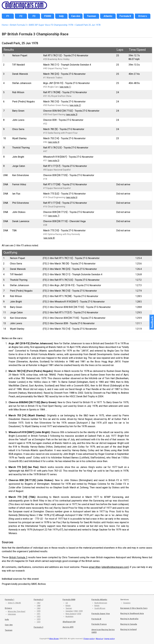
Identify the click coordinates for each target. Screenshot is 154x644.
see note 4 (54, 142)
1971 (38, 614)
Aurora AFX (68, 627)
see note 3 (72, 115)
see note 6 (72, 197)
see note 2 (75, 105)
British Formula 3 (18, 557)
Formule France (99, 624)
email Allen (95, 567)
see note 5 (54, 161)
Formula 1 (10, 600)
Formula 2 (38, 600)
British (68, 606)
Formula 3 (38, 627)
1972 (38, 616)
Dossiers (127, 603)
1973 (38, 619)
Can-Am (9, 625)
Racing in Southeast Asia (132, 613)
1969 (38, 608)
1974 (38, 622)
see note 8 (49, 238)
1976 (79, 614)
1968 (38, 606)
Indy (7, 619)
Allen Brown (54, 639)
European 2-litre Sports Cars (134, 608)
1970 (38, 611)
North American (101, 603)
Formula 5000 (69, 600)
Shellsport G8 (69, 622)
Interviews (12, 614)
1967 (38, 603)
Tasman (9, 630)
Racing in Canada (129, 624)
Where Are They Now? (17, 611)
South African (100, 608)
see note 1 (65, 87)
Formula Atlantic (99, 600)
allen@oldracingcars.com (115, 567)
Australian (69, 616)
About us (99, 639)
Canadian (69, 611)
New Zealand (71, 614)
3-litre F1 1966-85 (14, 603)
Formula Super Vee (101, 614)
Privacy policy (89, 639)
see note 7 (54, 216)
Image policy (110, 639)
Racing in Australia (129, 619)
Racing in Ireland (128, 629)
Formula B (96, 619)
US (67, 603)
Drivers (8, 608)
